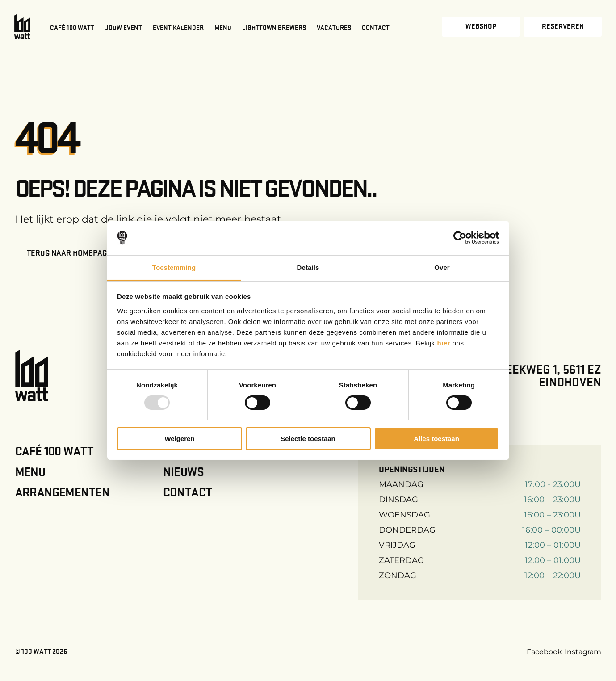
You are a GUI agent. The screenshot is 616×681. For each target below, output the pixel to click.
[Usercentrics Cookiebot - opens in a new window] (460, 238)
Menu (223, 28)
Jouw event (124, 28)
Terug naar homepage (69, 253)
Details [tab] (308, 267)
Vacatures (334, 28)
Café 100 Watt (72, 28)
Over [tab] (442, 267)
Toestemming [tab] (174, 267)
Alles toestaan (436, 439)
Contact (376, 28)
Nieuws (184, 472)
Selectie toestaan (308, 439)
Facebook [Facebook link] (544, 652)
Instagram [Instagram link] (583, 652)
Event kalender (178, 28)
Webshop (481, 26)
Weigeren (179, 439)
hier (445, 343)
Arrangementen (62, 492)
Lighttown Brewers (274, 28)
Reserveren (563, 26)
